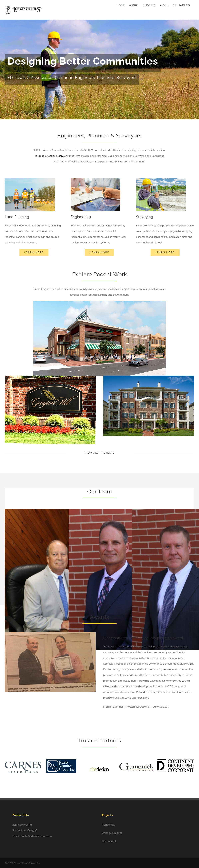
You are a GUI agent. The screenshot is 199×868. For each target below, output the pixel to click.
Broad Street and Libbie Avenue (56, 156)
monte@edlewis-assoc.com (36, 836)
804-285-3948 (29, 830)
